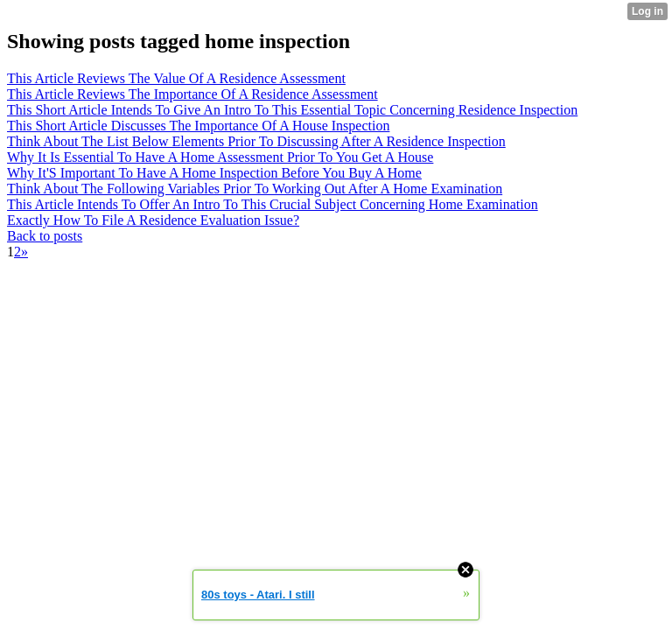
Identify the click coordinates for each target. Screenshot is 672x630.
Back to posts (45, 236)
